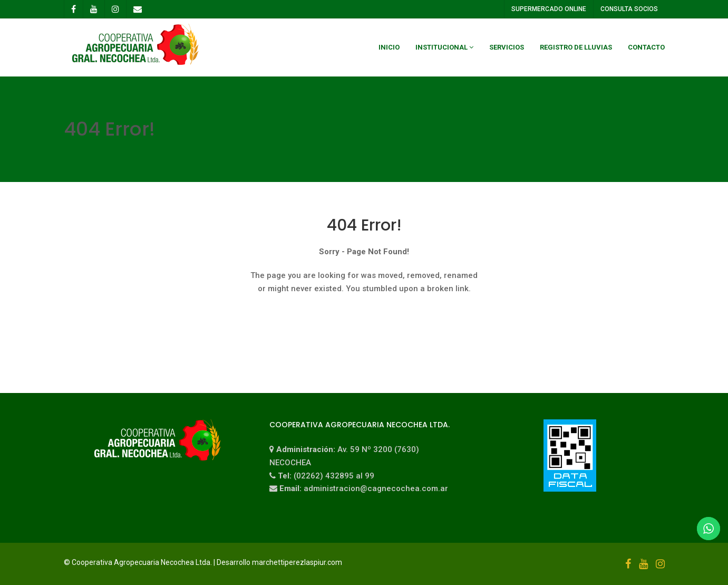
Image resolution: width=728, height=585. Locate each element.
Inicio (389, 47)
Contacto (646, 47)
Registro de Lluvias (576, 47)
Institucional (441, 47)
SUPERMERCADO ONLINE (548, 9)
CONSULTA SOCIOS (629, 9)
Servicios (507, 47)
